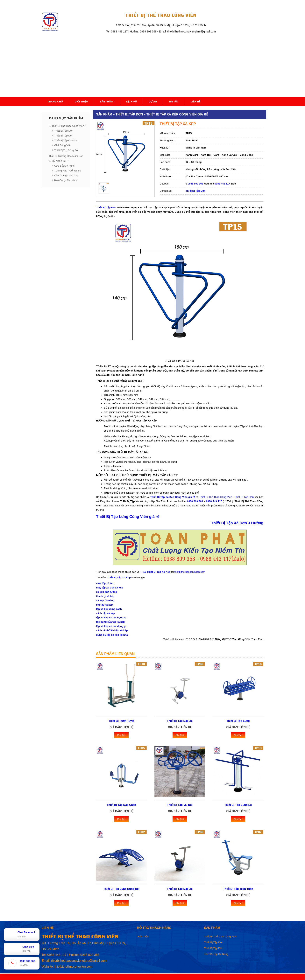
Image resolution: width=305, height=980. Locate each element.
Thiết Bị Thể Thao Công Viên (68, 126)
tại (197, 497)
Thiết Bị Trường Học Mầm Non (66, 156)
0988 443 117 (222, 184)
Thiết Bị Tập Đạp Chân (121, 805)
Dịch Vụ (131, 102)
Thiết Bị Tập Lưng (238, 721)
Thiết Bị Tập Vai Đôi (180, 805)
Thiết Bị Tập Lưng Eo (238, 805)
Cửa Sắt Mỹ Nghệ (64, 166)
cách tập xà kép (106, 613)
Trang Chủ (55, 102)
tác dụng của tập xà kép (110, 622)
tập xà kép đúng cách (109, 609)
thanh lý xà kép (105, 596)
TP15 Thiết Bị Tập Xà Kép (155, 572)
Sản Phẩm (107, 102)
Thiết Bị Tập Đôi (63, 136)
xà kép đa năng (105, 600)
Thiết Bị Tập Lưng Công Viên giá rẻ (128, 517)
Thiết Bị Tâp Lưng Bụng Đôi (121, 889)
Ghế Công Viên (63, 145)
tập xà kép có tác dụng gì (111, 618)
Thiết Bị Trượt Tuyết (121, 721)
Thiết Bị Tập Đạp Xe (180, 721)
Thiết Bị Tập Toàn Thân (238, 889)
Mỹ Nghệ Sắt (59, 161)
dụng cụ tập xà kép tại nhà (112, 635)
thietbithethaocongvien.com (190, 572)
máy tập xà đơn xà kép (110, 588)
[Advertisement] (152, 63)
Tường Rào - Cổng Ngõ (67, 171)
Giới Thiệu (143, 937)
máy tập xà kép (105, 583)
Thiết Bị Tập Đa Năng (66, 140)
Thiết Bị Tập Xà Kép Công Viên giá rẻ (173, 497)
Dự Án (153, 102)
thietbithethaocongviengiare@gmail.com (79, 961)
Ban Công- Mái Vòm (66, 180)
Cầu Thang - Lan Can (66, 175)
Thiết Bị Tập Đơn (64, 131)
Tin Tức (174, 102)
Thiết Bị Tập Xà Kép (119, 577)
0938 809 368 (195, 184)
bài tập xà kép (104, 605)
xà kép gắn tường (107, 592)
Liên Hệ (195, 102)
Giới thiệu (81, 102)
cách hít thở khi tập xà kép (112, 630)
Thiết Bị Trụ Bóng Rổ (66, 150)
